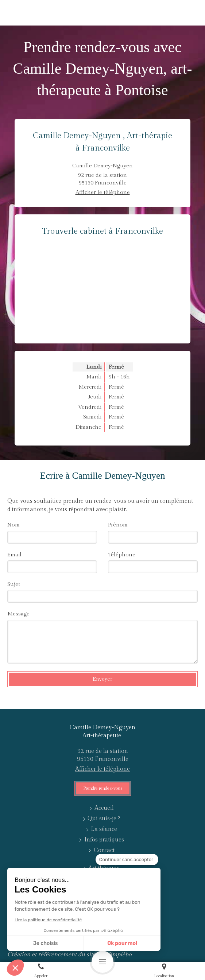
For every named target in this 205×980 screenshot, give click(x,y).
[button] (15, 968)
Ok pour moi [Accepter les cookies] (122, 943)
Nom (13, 525)
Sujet (14, 584)
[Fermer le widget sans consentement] (127, 860)
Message (18, 614)
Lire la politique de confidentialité (48, 920)
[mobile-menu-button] (102, 962)
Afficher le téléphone (103, 192)
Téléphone (122, 555)
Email (14, 555)
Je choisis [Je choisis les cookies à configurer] (46, 943)
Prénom (118, 525)
